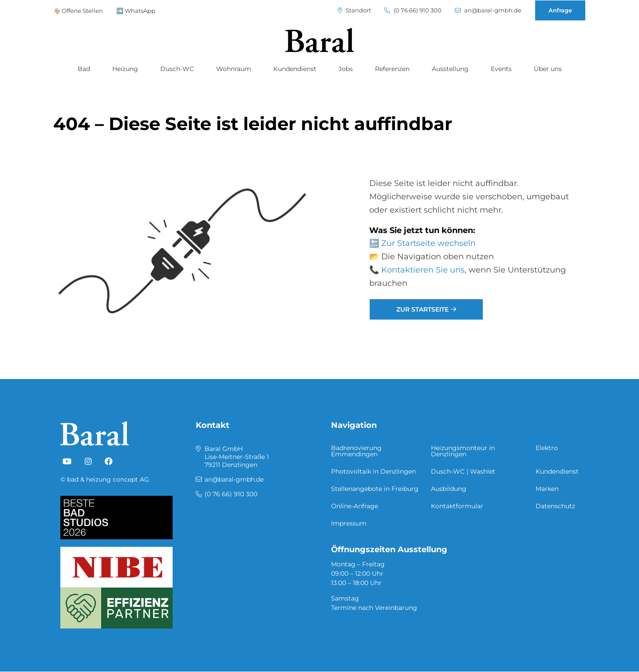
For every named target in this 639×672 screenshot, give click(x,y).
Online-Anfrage (355, 506)
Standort (354, 10)
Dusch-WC (177, 69)
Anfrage (560, 10)
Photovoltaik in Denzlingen (373, 471)
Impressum (349, 523)
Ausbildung (449, 489)
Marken (547, 489)
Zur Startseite (422, 309)
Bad (84, 69)
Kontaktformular (457, 506)
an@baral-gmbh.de (488, 10)
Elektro (547, 448)
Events (501, 69)
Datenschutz (555, 506)
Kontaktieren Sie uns (423, 270)
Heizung (125, 69)
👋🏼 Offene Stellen (78, 11)
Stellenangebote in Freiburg (375, 489)
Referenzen (392, 69)
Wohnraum (234, 69)
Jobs (346, 69)
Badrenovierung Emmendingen (356, 451)
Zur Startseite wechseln (428, 243)
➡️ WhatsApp (136, 11)
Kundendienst (295, 69)
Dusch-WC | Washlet (463, 471)
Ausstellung (450, 69)
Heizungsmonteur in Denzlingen (463, 451)
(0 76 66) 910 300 (413, 10)
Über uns (548, 69)
